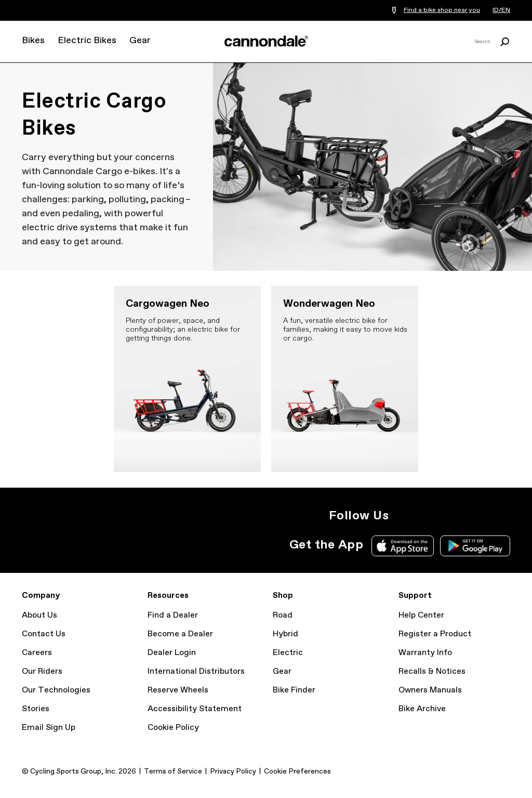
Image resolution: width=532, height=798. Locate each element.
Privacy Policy (233, 771)
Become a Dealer (180, 634)
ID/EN (501, 10)
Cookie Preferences (297, 771)
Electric (288, 653)
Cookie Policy (173, 728)
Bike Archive (422, 709)
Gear (140, 41)
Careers (37, 653)
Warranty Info (425, 653)
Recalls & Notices (432, 671)
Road (283, 615)
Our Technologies (56, 690)
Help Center (421, 615)
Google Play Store (475, 546)
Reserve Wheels (178, 690)
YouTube (447, 516)
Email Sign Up (49, 728)
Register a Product (435, 634)
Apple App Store (403, 546)
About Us (39, 615)
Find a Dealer (173, 615)
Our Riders (42, 671)
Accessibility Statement (195, 709)
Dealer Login (172, 653)
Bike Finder (294, 690)
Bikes (33, 41)
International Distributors (196, 671)
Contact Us (44, 634)
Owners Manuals (430, 690)
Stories (36, 709)
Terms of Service (173, 771)
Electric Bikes (87, 41)
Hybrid (285, 634)
